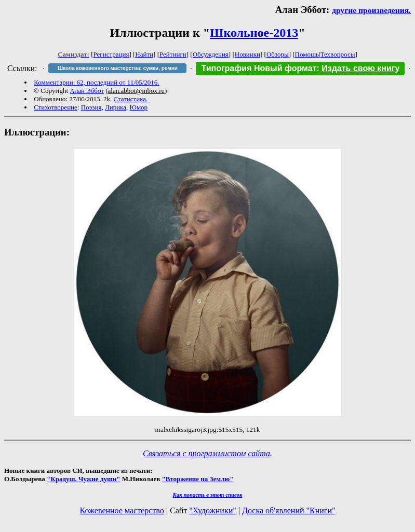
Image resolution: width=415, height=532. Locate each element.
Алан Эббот (87, 91)
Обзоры (278, 54)
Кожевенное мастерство (122, 510)
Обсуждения (211, 54)
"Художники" (212, 510)
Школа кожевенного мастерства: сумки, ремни (118, 68)
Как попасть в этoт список (208, 495)
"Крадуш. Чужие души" (84, 479)
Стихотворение (56, 107)
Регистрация (111, 54)
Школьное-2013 (254, 33)
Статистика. (130, 99)
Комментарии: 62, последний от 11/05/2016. (96, 82)
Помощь (307, 54)
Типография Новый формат (259, 68)
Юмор (139, 107)
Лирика (116, 107)
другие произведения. (371, 10)
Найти (144, 54)
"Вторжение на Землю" (197, 479)
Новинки (247, 54)
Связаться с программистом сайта (206, 453)
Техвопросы (338, 54)
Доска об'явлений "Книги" (289, 510)
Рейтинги (173, 54)
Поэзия (91, 107)
